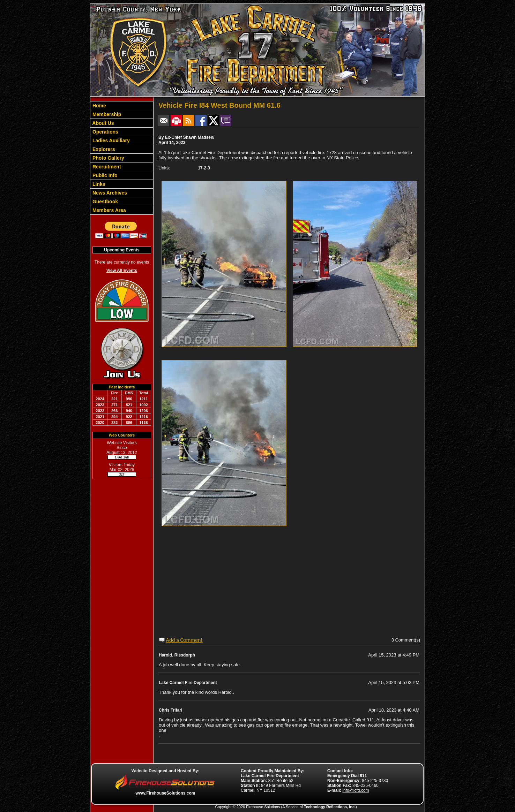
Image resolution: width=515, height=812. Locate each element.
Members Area (109, 210)
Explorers (103, 149)
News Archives (109, 193)
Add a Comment (184, 640)
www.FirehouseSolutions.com (166, 793)
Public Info (104, 175)
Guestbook (105, 202)
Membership (106, 114)
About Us (103, 123)
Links (98, 184)
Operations (105, 132)
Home (99, 106)
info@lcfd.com (356, 790)
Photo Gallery (108, 158)
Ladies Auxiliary (110, 141)
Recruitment (106, 167)
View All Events (122, 271)
